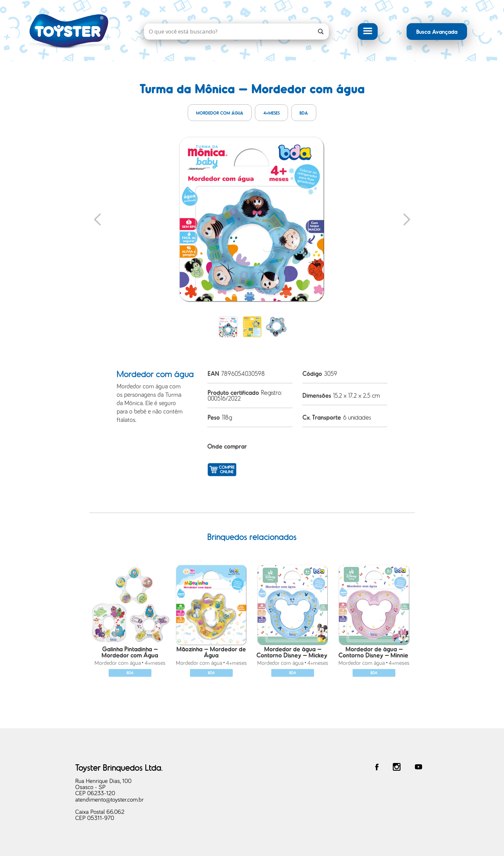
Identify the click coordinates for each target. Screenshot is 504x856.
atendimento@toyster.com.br (109, 800)
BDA (304, 113)
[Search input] (230, 32)
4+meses (271, 113)
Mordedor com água (220, 113)
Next (407, 219)
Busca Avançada (437, 31)
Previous (98, 219)
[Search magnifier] (321, 32)
